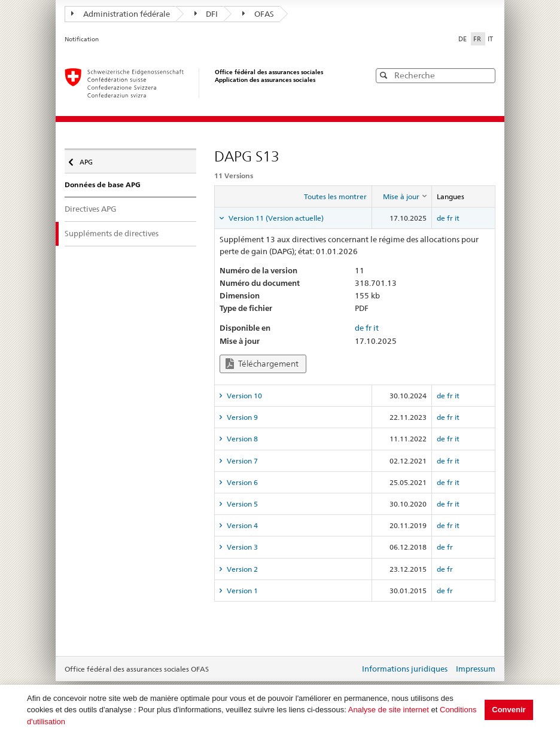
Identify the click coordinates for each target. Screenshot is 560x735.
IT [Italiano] (490, 39)
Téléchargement (262, 364)
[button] (485, 75)
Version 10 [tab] (244, 396)
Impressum (476, 669)
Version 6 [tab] (241, 482)
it (457, 218)
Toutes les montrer (335, 196)
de (441, 218)
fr (450, 218)
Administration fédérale (121, 14)
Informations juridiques (405, 669)
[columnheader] (401, 197)
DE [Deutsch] (463, 39)
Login (348, 670)
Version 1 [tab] (241, 591)
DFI (206, 14)
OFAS (258, 14)
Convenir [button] (509, 710)
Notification (82, 39)
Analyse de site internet (389, 710)
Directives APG (90, 209)
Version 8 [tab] (241, 439)
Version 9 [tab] (241, 417)
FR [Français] (478, 39)
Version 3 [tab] (241, 547)
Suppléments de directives (112, 233)
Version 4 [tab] (241, 525)
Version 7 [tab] (241, 461)
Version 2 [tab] (241, 569)
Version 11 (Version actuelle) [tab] (275, 218)
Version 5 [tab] (241, 504)
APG (89, 159)
